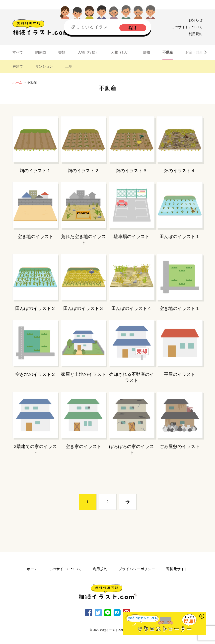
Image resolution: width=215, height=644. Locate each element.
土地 (69, 66)
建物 (146, 52)
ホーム (17, 82)
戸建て (18, 66)
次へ (128, 502)
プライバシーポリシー (137, 569)
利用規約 (196, 34)
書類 (62, 52)
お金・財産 (194, 52)
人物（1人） (121, 52)
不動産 (168, 52)
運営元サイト (177, 569)
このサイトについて (187, 27)
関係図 (41, 52)
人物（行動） (88, 52)
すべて (18, 52)
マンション (44, 66)
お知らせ (196, 20)
